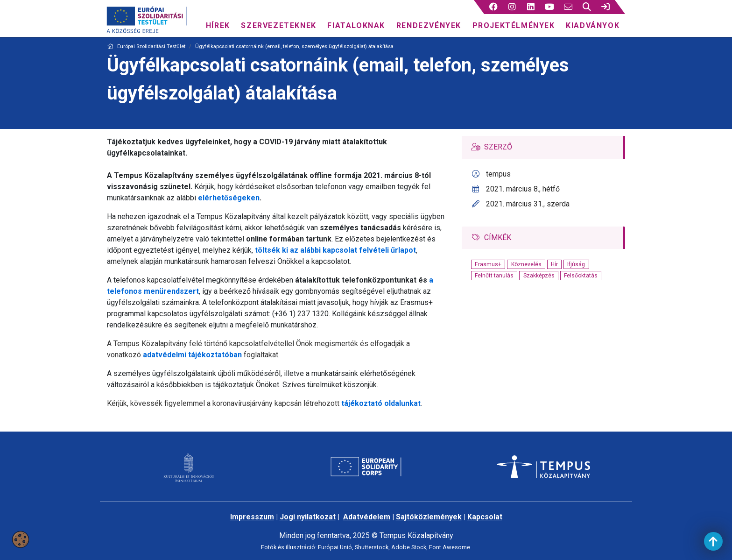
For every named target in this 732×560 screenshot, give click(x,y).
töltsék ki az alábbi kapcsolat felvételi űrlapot (334, 250)
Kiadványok (593, 25)
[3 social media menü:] (531, 7)
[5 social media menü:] (568, 7)
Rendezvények (429, 25)
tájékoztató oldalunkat (381, 403)
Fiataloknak (356, 25)
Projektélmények (514, 25)
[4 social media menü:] (550, 7)
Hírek (218, 25)
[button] (494, 7)
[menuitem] (218, 23)
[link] (606, 7)
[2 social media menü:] (512, 7)
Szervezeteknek (278, 25)
